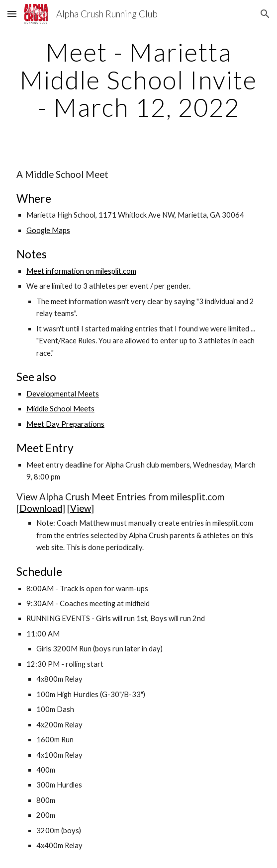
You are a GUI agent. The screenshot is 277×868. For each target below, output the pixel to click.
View (81, 508)
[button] (12, 14)
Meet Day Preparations (65, 424)
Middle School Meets (60, 409)
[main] (138, 80)
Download (41, 508)
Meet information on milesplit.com (81, 271)
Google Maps (48, 230)
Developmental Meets (63, 394)
